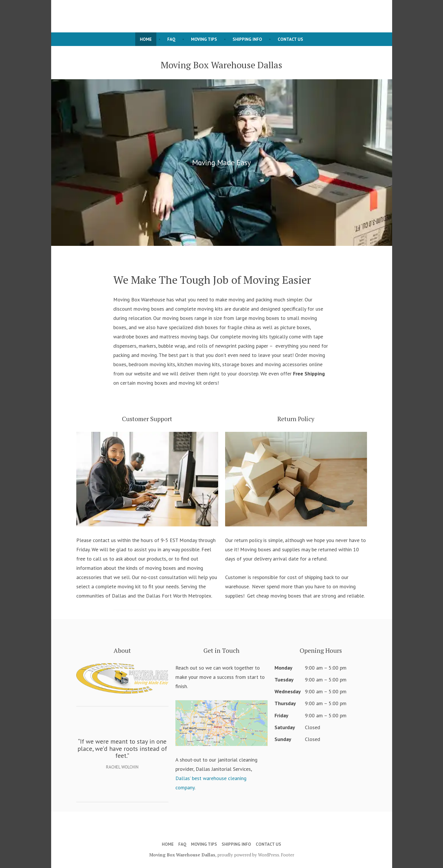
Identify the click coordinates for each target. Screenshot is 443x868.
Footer (288, 855)
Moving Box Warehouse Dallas (182, 855)
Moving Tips (204, 39)
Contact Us (290, 39)
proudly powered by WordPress (248, 855)
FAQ (171, 39)
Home (146, 39)
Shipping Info (247, 39)
